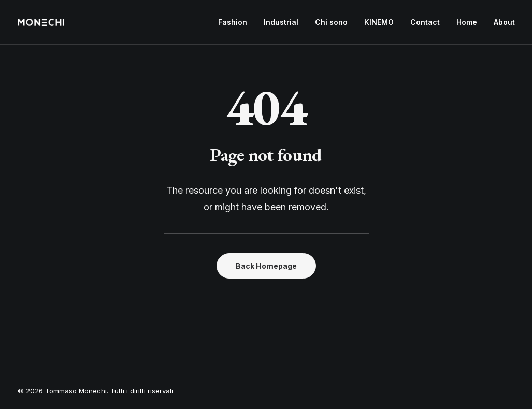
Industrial (281, 22)
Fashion (233, 22)
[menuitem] (236, 22)
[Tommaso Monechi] (41, 22)
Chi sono (331, 22)
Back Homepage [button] (266, 266)
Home (467, 22)
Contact (425, 22)
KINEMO (379, 22)
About (504, 22)
